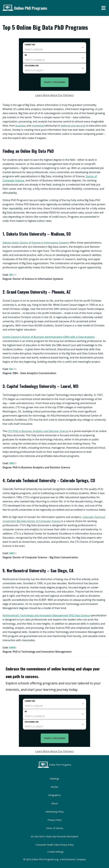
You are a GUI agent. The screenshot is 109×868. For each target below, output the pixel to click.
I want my (30, 45)
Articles (55, 787)
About (55, 803)
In (26, 55)
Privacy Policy (54, 820)
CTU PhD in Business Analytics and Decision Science (38, 431)
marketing (38, 126)
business (21, 126)
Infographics (54, 795)
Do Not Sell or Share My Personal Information (54, 836)
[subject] (54, 68)
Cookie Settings (56, 852)
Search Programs (55, 82)
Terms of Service (54, 828)
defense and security (73, 126)
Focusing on (32, 66)
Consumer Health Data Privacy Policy (55, 845)
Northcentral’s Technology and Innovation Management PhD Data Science (46, 615)
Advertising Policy (55, 812)
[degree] (54, 47)
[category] (54, 58)
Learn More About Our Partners (54, 95)
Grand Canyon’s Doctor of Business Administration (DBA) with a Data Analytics (49, 337)
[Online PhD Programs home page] (8, 8)
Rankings (54, 779)
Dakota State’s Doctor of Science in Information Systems (36, 243)
